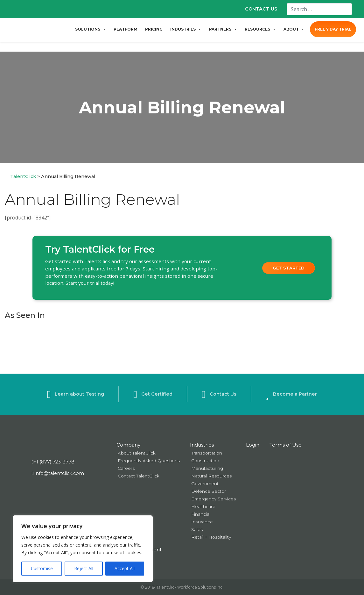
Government (205, 484)
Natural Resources (211, 476)
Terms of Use (286, 445)
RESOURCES (260, 29)
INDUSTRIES (186, 29)
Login (253, 445)
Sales (197, 529)
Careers (126, 468)
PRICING (154, 29)
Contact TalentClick (139, 476)
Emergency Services (213, 499)
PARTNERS (223, 29)
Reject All (84, 568)
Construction (205, 461)
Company (128, 445)
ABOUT (294, 29)
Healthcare (203, 506)
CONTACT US (261, 9)
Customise (42, 568)
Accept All (125, 568)
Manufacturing (207, 468)
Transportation (207, 453)
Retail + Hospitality (211, 537)
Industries (202, 445)
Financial (201, 514)
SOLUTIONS (91, 29)
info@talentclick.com (58, 473)
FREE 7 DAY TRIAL (333, 29)
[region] (83, 549)
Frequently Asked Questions (149, 461)
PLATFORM (126, 29)
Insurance (202, 522)
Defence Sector (209, 491)
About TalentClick (137, 453)
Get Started (289, 268)
